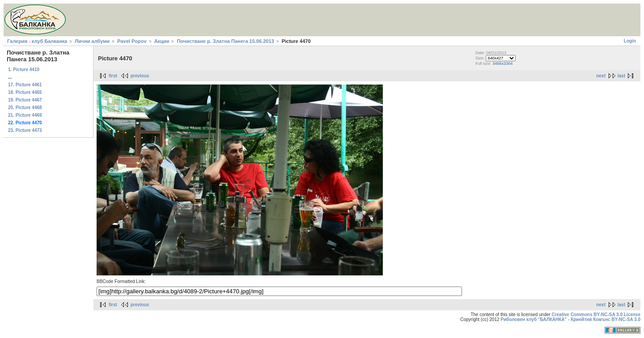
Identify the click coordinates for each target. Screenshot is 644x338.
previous (140, 76)
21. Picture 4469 (25, 115)
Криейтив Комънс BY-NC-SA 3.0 (606, 319)
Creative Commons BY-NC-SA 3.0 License (596, 315)
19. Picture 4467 (25, 100)
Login (630, 41)
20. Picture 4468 (25, 108)
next (601, 76)
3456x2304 (502, 63)
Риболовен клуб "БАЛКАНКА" (534, 319)
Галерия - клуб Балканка (37, 41)
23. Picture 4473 (25, 130)
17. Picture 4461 (25, 85)
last (621, 76)
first (113, 76)
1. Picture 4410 (24, 70)
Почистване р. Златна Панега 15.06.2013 (225, 41)
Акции (162, 41)
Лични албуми (92, 41)
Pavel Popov (132, 41)
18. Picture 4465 (25, 92)
